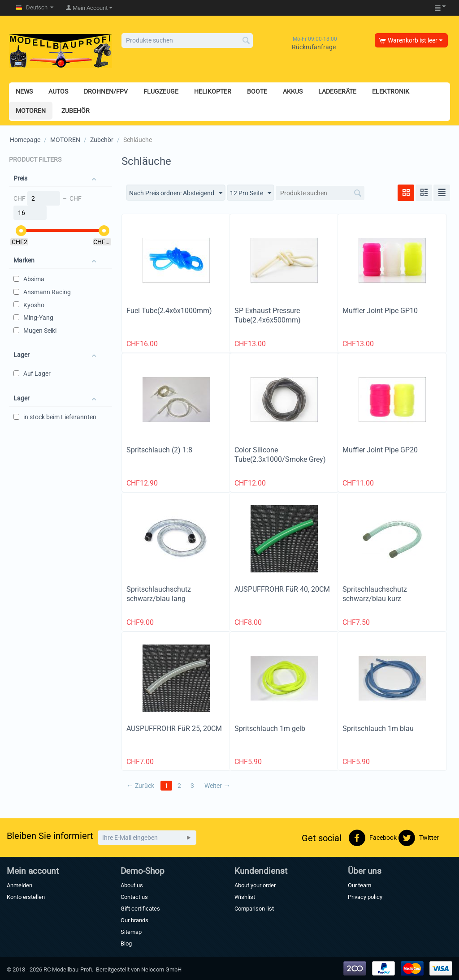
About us (132, 885)
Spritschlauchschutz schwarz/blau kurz (375, 594)
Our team (359, 885)
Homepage (25, 140)
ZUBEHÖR (76, 111)
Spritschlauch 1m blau (378, 729)
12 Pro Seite (251, 193)
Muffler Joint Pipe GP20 (380, 450)
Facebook (372, 838)
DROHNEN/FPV (106, 91)
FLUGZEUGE (161, 91)
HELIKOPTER (213, 91)
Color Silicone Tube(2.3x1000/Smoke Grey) (280, 455)
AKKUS (293, 91)
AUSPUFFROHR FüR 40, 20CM (282, 589)
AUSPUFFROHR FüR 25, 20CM (174, 729)
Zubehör (102, 140)
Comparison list (254, 909)
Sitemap (131, 932)
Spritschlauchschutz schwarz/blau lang (159, 594)
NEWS (24, 91)
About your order (255, 885)
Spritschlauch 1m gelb (270, 729)
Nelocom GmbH (161, 969)
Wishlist (245, 897)
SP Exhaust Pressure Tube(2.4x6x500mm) (268, 315)
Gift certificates (140, 909)
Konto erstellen (26, 897)
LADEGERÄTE (337, 91)
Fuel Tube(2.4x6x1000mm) (169, 311)
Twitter (418, 838)
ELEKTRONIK (391, 91)
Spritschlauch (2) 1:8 (159, 450)
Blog (126, 943)
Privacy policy (365, 897)
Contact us (134, 897)
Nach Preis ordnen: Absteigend (176, 193)
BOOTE (257, 91)
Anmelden (19, 885)
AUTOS (58, 91)
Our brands (134, 920)
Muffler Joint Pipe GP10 (380, 311)
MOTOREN (31, 111)
